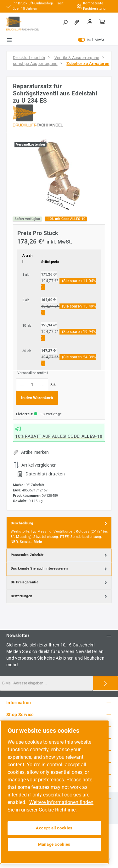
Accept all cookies (54, 828)
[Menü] (9, 40)
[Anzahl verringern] (22, 385)
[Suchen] (65, 23)
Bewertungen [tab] (59, 597)
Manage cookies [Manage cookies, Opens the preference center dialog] (54, 844)
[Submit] (105, 683)
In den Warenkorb (37, 398)
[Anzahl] (32, 385)
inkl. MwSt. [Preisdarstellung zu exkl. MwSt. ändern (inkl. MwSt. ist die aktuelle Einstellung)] (92, 40)
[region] (59, 174)
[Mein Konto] (90, 22)
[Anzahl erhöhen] (42, 385)
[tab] (59, 533)
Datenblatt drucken (45, 474)
